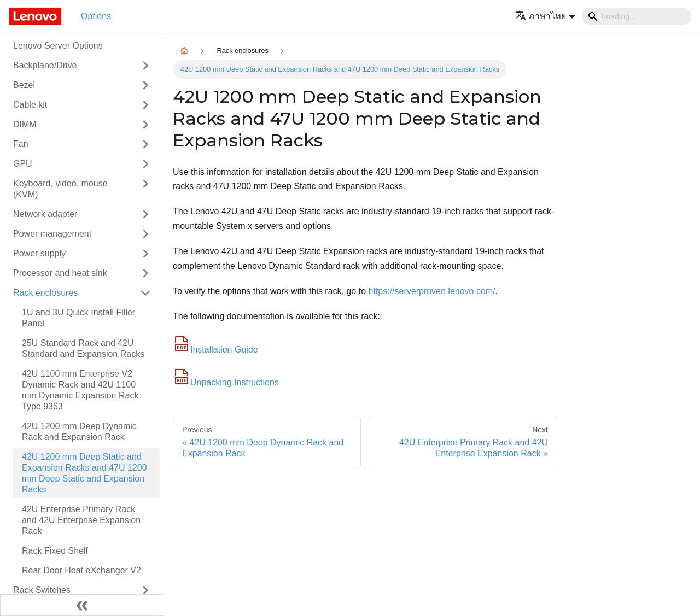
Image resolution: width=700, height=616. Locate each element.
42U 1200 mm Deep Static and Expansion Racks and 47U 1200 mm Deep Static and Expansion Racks (84, 473)
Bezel (24, 85)
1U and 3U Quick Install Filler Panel (78, 318)
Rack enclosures (45, 293)
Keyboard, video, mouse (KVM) (60, 189)
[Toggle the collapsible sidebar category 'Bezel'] (145, 85)
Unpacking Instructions (226, 382)
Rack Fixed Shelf (55, 551)
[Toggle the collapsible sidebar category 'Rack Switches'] (145, 590)
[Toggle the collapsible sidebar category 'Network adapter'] (145, 214)
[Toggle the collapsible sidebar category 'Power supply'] (145, 254)
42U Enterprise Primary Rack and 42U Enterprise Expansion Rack (81, 520)
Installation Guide (215, 350)
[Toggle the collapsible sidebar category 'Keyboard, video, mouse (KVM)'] (145, 189)
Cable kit (30, 105)
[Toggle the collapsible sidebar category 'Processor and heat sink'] (145, 273)
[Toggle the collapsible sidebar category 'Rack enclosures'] (145, 293)
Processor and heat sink (60, 273)
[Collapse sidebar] (82, 605)
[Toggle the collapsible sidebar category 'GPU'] (145, 164)
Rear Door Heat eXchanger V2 (81, 570)
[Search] (637, 16)
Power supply (39, 253)
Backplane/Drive (45, 65)
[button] (545, 16)
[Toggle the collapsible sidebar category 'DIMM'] (145, 125)
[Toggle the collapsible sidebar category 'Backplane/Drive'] (145, 66)
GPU (23, 164)
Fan (21, 144)
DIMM (25, 124)
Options (96, 16)
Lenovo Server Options (58, 46)
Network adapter (45, 214)
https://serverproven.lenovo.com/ (432, 291)
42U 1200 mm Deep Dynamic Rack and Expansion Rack (79, 432)
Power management (52, 234)
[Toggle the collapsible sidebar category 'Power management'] (145, 234)
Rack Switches (42, 590)
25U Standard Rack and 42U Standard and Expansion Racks (83, 348)
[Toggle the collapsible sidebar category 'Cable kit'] (145, 105)
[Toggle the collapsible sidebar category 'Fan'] (145, 144)
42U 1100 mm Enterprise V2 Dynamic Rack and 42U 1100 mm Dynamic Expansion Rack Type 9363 (80, 390)
